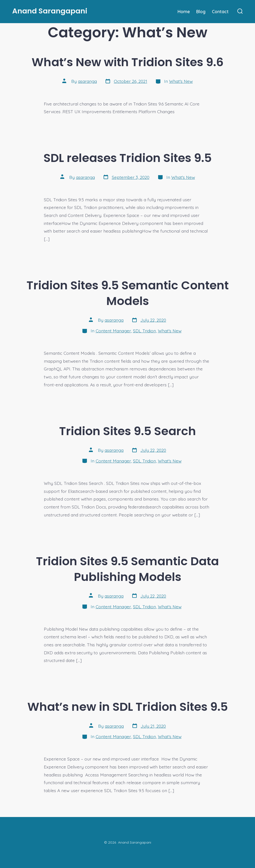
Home (184, 11)
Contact (220, 11)
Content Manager (113, 331)
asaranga (87, 81)
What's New (181, 81)
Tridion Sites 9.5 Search (128, 431)
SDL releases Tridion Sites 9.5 (128, 158)
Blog (201, 11)
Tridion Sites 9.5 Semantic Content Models (128, 293)
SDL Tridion (144, 331)
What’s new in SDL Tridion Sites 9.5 (128, 707)
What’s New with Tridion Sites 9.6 (128, 62)
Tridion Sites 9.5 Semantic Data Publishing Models (127, 569)
